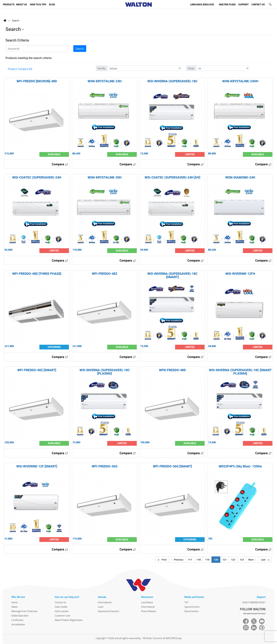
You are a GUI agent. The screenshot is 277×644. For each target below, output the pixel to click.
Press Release (149, 611)
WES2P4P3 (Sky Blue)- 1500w (240, 466)
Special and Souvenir (109, 611)
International (105, 602)
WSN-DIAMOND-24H (240, 177)
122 (233, 560)
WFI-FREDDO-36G (104, 466)
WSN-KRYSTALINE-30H (105, 177)
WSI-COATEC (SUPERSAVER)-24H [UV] (173, 177)
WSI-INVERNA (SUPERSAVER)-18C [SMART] (172, 275)
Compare (60, 164)
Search (16, 20)
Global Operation (20, 615)
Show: (191, 68)
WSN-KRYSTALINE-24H (105, 81)
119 (207, 560)
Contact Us (61, 602)
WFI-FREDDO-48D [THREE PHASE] (37, 274)
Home (15, 602)
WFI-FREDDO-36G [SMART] (172, 466)
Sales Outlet (61, 607)
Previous (177, 560)
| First (162, 560)
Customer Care (63, 615)
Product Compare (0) (20, 69)
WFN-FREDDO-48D (172, 370)
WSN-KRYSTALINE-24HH (240, 81)
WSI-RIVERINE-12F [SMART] (37, 466)
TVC (186, 602)
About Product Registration (69, 620)
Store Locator (62, 611)
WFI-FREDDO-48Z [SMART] (37, 370)
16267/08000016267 (254, 602)
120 (217, 559)
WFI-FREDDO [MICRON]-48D (37, 81)
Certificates (17, 620)
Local (101, 607)
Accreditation (18, 624)
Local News (147, 602)
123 (242, 560)
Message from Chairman (24, 611)
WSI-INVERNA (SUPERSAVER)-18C (172, 81)
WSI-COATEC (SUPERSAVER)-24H (37, 177)
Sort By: (102, 68)
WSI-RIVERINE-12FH (240, 274)
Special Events (192, 607)
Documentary (191, 611)
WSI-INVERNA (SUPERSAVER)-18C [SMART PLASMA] (240, 372)
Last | (265, 560)
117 (190, 560)
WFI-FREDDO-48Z (105, 274)
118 (199, 560)
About (14, 607)
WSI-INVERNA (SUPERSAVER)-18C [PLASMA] (105, 372)
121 (225, 560)
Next (252, 560)
